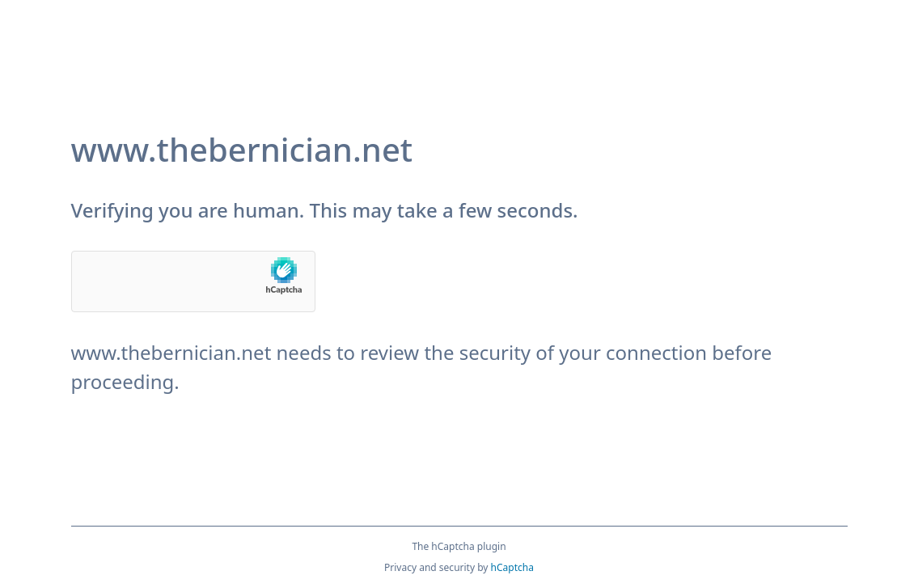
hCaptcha (512, 567)
